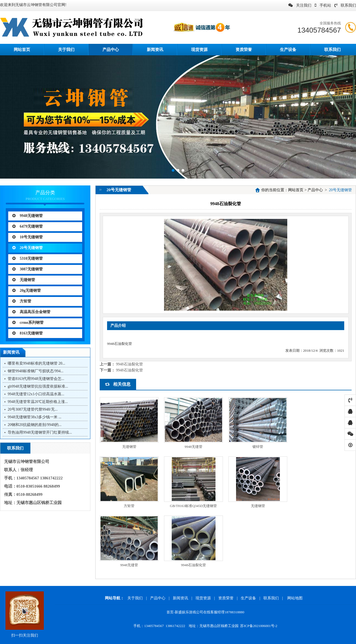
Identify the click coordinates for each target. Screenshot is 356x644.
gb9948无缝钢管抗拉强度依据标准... (38, 386)
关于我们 (66, 50)
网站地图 (295, 598)
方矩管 (22, 301)
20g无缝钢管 (27, 290)
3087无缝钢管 (28, 269)
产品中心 (111, 50)
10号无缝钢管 (28, 237)
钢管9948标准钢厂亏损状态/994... (35, 371)
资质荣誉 (244, 50)
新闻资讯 (155, 50)
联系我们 (345, 5)
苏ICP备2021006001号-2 (259, 626)
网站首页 (296, 190)
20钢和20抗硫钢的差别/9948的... (35, 425)
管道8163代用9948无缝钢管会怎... (36, 379)
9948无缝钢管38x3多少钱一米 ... (35, 417)
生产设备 (288, 50)
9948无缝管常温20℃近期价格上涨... (38, 402)
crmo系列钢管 (28, 323)
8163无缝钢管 (28, 333)
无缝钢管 (24, 280)
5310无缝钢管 (28, 258)
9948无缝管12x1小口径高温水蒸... (36, 394)
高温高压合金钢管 (31, 312)
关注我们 (300, 5)
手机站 (323, 5)
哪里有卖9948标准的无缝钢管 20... (36, 363)
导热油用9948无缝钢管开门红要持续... (40, 432)
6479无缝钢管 (28, 226)
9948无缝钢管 (28, 216)
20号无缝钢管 (28, 248)
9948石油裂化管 (130, 364)
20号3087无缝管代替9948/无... (33, 409)
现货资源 (199, 50)
